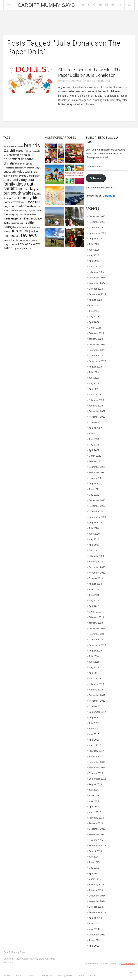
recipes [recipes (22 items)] (9, 236)
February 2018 (96, 684)
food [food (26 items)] (31, 202)
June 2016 (94, 795)
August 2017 (95, 717)
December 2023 (97, 344)
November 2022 (97, 417)
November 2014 (97, 901)
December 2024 (97, 278)
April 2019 (94, 606)
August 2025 (95, 239)
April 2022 (94, 450)
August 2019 (95, 584)
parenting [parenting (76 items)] (20, 231)
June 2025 (94, 250)
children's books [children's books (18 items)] (19, 155)
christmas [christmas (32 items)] (11, 163)
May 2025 (94, 255)
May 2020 (94, 539)
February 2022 (96, 461)
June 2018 (94, 662)
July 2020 (94, 528)
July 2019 (94, 589)
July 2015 (94, 857)
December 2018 (97, 628)
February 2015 (96, 885)
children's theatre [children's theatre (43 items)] (18, 159)
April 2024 (94, 322)
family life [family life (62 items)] (29, 197)
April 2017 (94, 740)
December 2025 (97, 216)
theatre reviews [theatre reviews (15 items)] (20, 240)
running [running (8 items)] (7, 240)
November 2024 (97, 283)
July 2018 (94, 656)
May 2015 (94, 868)
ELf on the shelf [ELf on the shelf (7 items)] (31, 172)
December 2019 (97, 567)
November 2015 (97, 834)
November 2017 (97, 701)
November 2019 (97, 573)
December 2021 (97, 467)
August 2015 (95, 851)
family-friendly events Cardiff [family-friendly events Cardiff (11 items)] (19, 176)
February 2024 (96, 333)
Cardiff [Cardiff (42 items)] (9, 150)
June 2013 (94, 940)
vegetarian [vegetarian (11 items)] (25, 249)
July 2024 (94, 305)
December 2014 (97, 896)
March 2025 (95, 266)
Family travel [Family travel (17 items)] (12, 202)
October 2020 (96, 511)
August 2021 (95, 484)
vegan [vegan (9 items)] (16, 249)
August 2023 (95, 367)
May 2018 (94, 667)
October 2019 (96, 578)
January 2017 (96, 756)
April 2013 (94, 946)
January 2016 (96, 823)
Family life (47, 975)
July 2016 (94, 790)
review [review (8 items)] (17, 236)
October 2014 (96, 907)
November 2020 (97, 506)
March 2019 (95, 612)
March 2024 (95, 328)
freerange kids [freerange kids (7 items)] (17, 223)
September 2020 (97, 517)
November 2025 (97, 222)
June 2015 (94, 862)
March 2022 (95, 456)
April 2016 (94, 807)
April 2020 (94, 545)
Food (81, 975)
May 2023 (94, 383)
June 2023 (94, 378)
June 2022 (94, 439)
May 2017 (94, 734)
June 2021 (94, 489)
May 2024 (94, 317)
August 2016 (95, 784)
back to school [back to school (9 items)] (10, 147)
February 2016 (96, 818)
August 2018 (95, 651)
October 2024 (96, 289)
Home (7, 975)
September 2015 (97, 846)
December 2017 (97, 695)
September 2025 (97, 233)
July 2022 (94, 434)
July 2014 (94, 924)
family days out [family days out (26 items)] (23, 180)
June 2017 (94, 729)
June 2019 (94, 595)
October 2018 (96, 640)
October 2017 (96, 706)
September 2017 (97, 712)
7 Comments (103, 81)
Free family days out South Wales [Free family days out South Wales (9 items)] (20, 214)
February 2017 (96, 751)
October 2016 (96, 773)
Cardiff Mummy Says (46, 5)
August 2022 (95, 428)
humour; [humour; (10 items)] (18, 227)
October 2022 (96, 422)
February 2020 (96, 556)
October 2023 (96, 356)
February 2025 (96, 272)
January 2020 (96, 562)
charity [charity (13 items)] (19, 151)
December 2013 (97, 935)
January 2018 (96, 690)
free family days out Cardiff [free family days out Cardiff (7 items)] (30, 211)
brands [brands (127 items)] (32, 145)
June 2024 (94, 311)
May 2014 (94, 929)
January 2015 (96, 890)
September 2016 (97, 779)
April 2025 (94, 261)
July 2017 (94, 723)
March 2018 (95, 679)
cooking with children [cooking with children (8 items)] (24, 168)
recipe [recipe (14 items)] (34, 231)
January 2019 (96, 623)
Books (93, 975)
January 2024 (96, 339)
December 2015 (97, 829)
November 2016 (97, 768)
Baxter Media (128, 963)
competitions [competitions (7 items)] (9, 168)
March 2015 (95, 879)
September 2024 (97, 294)
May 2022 (94, 445)
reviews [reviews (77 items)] (29, 235)
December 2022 (97, 411)
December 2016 (97, 762)
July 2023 (94, 372)
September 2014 (97, 912)
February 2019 (96, 617)
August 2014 (95, 918)
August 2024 (95, 300)
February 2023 (96, 400)
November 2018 (97, 634)
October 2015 (96, 840)
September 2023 (97, 361)
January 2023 (96, 406)
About (19, 975)
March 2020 (95, 550)
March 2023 (95, 395)
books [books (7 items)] (21, 147)
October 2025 (96, 227)
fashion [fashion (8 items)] (24, 202)
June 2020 (94, 534)
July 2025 (94, 244)
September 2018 (97, 645)
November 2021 (97, 472)
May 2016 (94, 801)
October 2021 (96, 478)
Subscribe (96, 178)
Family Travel (65, 975)
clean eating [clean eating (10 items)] (26, 164)
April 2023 (94, 389)
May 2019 (94, 601)
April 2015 (94, 873)
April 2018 (94, 673)
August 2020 (95, 523)
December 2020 (97, 500)
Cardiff (32, 975)
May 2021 (94, 495)
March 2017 (95, 745)
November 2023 (97, 350)
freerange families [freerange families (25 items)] (17, 218)
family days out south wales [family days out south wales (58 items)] (21, 191)
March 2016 (95, 812)
